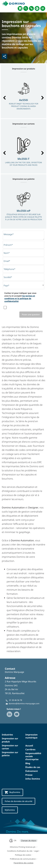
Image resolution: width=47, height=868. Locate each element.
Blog (28, 763)
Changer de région (29, 840)
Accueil (29, 746)
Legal (36, 851)
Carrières (30, 749)
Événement (32, 771)
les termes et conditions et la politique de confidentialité (20, 299)
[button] (4, 98)
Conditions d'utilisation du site (20, 851)
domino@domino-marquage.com (24, 704)
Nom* (7, 253)
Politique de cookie (23, 855)
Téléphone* (9, 269)
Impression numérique (31, 736)
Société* (8, 277)
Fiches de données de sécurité (18, 801)
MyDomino (10, 810)
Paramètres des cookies (23, 863)
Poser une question (31, 315)
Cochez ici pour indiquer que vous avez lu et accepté (20, 297)
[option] (23, 97)
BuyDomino (12, 792)
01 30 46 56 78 (16, 700)
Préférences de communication (23, 859)
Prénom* (8, 245)
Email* (7, 261)
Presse (29, 775)
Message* (9, 234)
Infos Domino (33, 779)
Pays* (6, 285)
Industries (7, 735)
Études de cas (33, 767)
